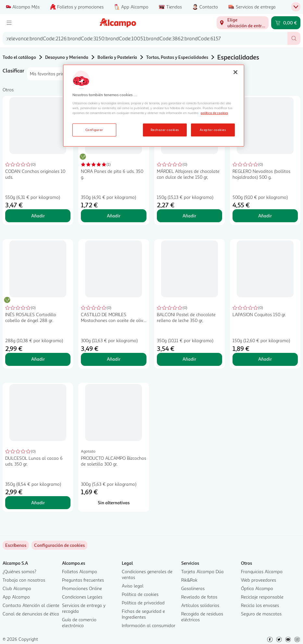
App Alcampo (16, 597)
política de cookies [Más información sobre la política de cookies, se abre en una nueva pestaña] (214, 113)
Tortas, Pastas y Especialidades (177, 57)
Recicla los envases (260, 605)
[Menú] (9, 23)
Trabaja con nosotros (24, 580)
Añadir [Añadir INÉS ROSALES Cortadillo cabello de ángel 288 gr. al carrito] (38, 359)
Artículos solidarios (200, 605)
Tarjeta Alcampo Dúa (202, 571)
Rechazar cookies (165, 130)
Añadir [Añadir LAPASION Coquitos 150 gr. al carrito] (265, 359)
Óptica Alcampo (257, 588)
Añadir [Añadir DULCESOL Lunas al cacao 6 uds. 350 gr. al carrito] (38, 502)
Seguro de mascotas (261, 614)
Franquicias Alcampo (262, 571)
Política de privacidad (143, 603)
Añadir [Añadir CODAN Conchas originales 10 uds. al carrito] (38, 216)
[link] (59, 545)
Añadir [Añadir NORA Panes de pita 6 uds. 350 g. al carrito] (114, 216)
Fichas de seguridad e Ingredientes (143, 614)
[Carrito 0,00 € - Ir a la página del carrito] (286, 23)
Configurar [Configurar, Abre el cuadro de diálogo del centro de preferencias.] (94, 130)
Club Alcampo (17, 588)
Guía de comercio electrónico (79, 622)
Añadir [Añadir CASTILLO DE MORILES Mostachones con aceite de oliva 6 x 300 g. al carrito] (114, 359)
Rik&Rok (189, 580)
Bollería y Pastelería (117, 57)
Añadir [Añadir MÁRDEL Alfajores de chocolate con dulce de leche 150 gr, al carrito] (189, 216)
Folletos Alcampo (80, 571)
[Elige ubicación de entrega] (243, 23)
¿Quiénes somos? (19, 571)
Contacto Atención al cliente (31, 605)
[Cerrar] (235, 72)
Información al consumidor (149, 625)
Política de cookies (140, 594)
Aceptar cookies (213, 130)
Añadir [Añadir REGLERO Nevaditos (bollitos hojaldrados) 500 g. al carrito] (265, 216)
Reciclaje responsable (262, 597)
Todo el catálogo (19, 57)
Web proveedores (259, 580)
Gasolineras (193, 588)
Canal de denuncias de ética (31, 614)
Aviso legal (133, 586)
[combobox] (145, 38)
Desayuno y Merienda (67, 57)
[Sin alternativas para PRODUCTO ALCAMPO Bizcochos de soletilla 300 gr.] (114, 503)
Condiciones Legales (82, 597)
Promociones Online (82, 588)
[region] (154, 106)
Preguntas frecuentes (83, 580)
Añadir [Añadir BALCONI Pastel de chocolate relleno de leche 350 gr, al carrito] (189, 359)
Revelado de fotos (199, 597)
